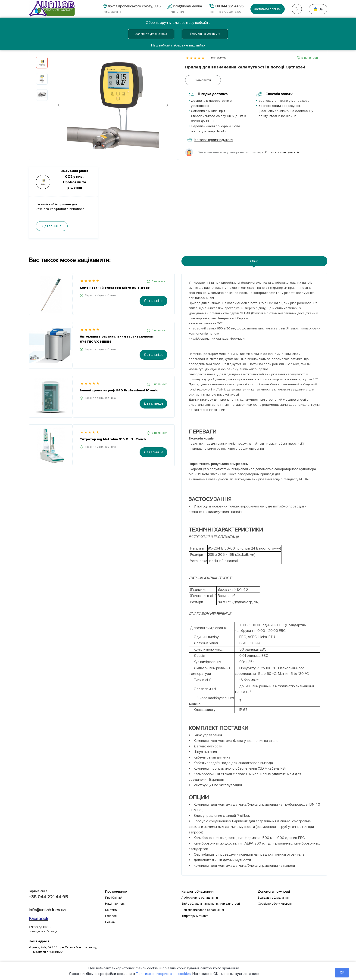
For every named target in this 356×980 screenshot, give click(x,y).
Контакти (111, 910)
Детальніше (154, 301)
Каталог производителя (210, 140)
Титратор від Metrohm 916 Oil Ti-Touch (113, 439)
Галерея (111, 916)
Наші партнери (115, 904)
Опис (254, 261)
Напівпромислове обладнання (203, 910)
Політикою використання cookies (163, 974)
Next (167, 105)
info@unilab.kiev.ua (47, 910)
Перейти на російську (205, 34)
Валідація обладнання (273, 898)
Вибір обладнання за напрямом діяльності (211, 904)
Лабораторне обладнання (200, 898)
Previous (59, 105)
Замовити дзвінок (268, 9)
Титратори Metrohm (195, 916)
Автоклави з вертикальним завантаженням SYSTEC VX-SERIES (117, 339)
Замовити (203, 80)
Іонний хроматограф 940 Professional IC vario (119, 390)
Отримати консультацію (283, 152)
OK (342, 973)
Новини (110, 922)
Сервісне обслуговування (276, 904)
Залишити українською (151, 34)
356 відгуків (219, 58)
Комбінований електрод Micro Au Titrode (115, 288)
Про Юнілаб (113, 898)
